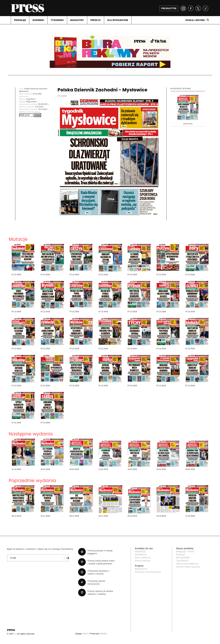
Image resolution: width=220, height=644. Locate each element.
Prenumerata (143, 561)
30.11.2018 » (43, 109)
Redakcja (140, 551)
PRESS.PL (96, 20)
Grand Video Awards (188, 567)
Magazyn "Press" (185, 551)
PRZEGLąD (20, 20)
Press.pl (181, 555)
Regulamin (141, 569)
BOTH (86, 634)
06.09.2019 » (43, 104)
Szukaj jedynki (195, 20)
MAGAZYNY (77, 20)
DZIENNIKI (38, 20)
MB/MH (104, 634)
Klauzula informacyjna (148, 572)
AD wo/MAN (183, 558)
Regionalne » (32, 102)
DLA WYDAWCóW (118, 20)
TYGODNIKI (57, 20)
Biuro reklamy (143, 558)
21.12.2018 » (40, 107)
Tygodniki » (31, 99)
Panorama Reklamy (188, 564)
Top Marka (182, 561)
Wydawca (141, 555)
